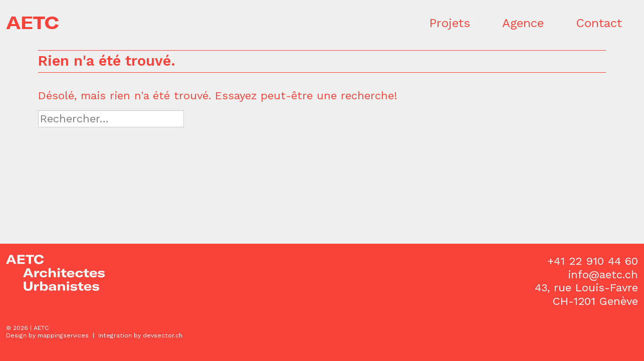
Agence (523, 23)
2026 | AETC (31, 328)
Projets (450, 23)
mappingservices (63, 335)
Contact (599, 23)
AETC (33, 23)
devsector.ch (163, 335)
